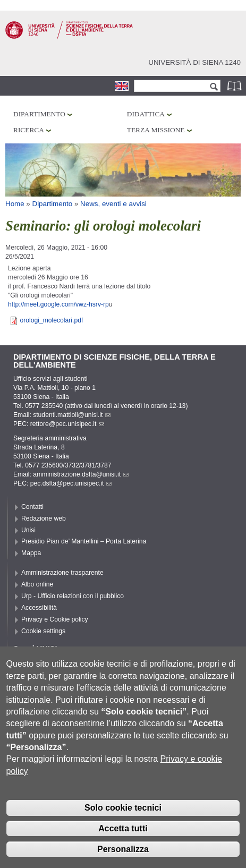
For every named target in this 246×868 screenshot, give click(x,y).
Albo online (37, 584)
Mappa (31, 553)
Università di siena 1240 (194, 62)
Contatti (32, 507)
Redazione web (44, 518)
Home (15, 204)
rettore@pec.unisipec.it (67, 424)
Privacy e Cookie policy (55, 619)
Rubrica (235, 86)
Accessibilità (39, 608)
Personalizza (123, 858)
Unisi (28, 530)
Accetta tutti (123, 837)
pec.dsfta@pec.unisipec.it (71, 483)
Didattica (146, 114)
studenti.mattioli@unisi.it (72, 415)
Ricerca (29, 130)
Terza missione (156, 130)
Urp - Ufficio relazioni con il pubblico (73, 596)
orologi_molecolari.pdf (51, 320)
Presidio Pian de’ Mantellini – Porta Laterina (84, 541)
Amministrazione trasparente (62, 573)
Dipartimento (39, 114)
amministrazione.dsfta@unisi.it (81, 474)
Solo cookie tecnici (123, 817)
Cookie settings (43, 631)
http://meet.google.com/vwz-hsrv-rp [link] (58, 304)
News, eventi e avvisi (113, 204)
